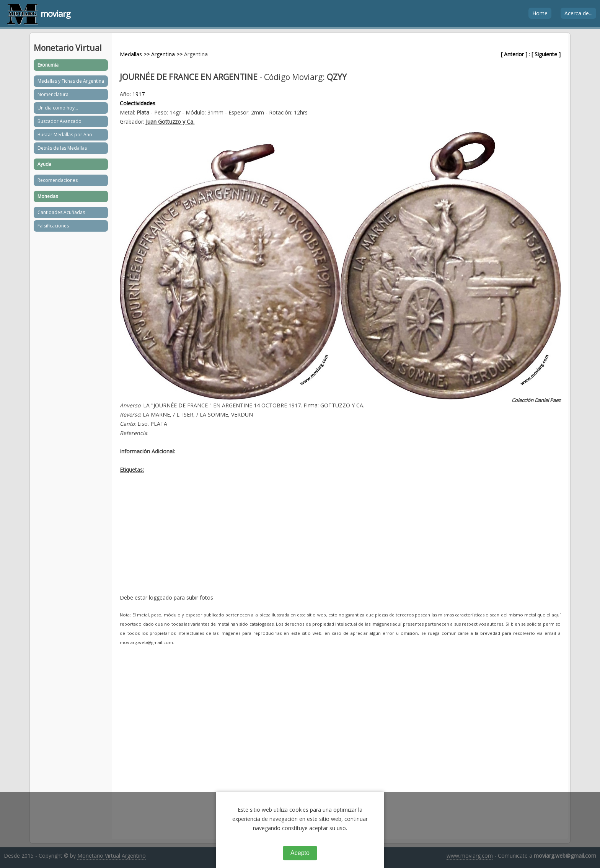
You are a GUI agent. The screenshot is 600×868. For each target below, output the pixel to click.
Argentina (163, 54)
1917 (139, 94)
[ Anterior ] (514, 54)
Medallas (131, 54)
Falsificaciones (53, 226)
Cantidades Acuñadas (61, 212)
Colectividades (138, 103)
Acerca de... (578, 13)
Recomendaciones (58, 180)
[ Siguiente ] (546, 54)
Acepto (300, 853)
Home (540, 13)
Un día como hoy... (58, 108)
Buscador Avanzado (60, 121)
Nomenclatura (53, 94)
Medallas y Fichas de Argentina (71, 81)
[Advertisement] (340, 539)
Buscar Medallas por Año (65, 135)
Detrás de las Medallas (62, 148)
